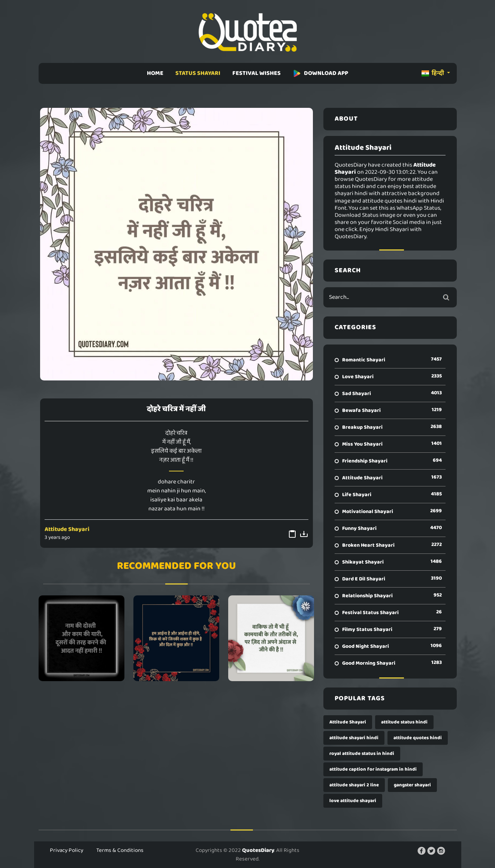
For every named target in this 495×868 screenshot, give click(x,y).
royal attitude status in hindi (362, 754)
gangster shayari (412, 785)
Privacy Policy (67, 850)
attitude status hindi (404, 722)
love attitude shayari (353, 801)
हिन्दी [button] (433, 73)
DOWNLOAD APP (320, 73)
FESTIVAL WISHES (256, 73)
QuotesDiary (258, 850)
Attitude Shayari (67, 529)
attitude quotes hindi (418, 738)
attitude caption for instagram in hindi (373, 769)
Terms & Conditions (120, 850)
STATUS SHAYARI (198, 73)
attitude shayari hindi (354, 738)
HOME (155, 73)
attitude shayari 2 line (354, 785)
